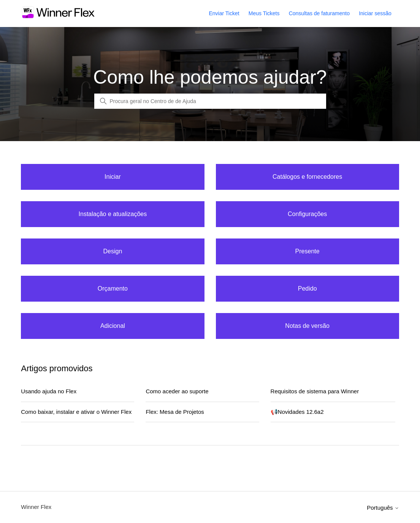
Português (383, 508)
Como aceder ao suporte (177, 391)
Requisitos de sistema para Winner (315, 391)
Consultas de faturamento (319, 13)
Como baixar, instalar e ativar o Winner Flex (76, 412)
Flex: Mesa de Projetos (175, 412)
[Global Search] (210, 101)
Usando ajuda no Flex (49, 391)
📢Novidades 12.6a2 (297, 412)
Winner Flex (36, 507)
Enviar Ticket (224, 13)
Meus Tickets (264, 13)
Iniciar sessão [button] (375, 13)
